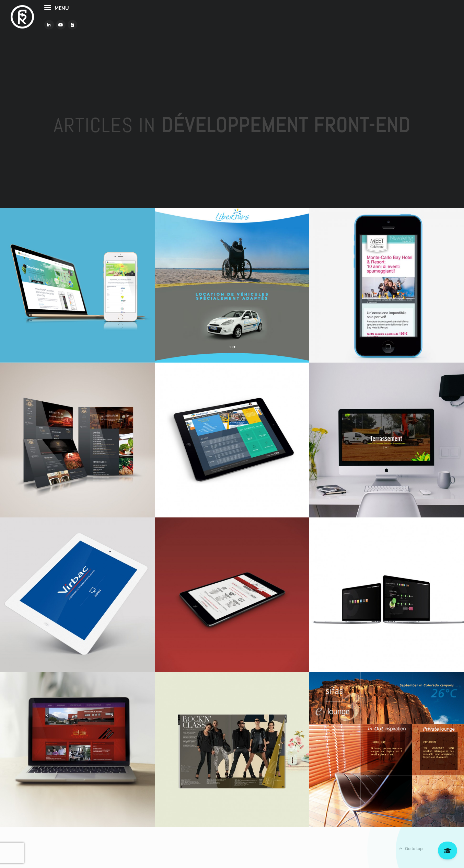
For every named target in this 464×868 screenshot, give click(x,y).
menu (87, 20)
